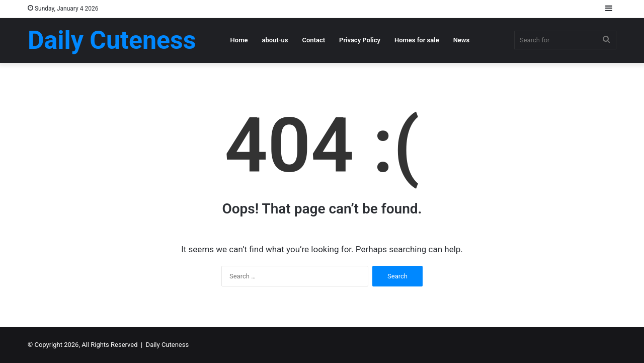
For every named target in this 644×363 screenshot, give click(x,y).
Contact (313, 40)
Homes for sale (417, 40)
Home (239, 40)
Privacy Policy (360, 40)
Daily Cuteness (168, 345)
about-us (275, 40)
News (461, 40)
